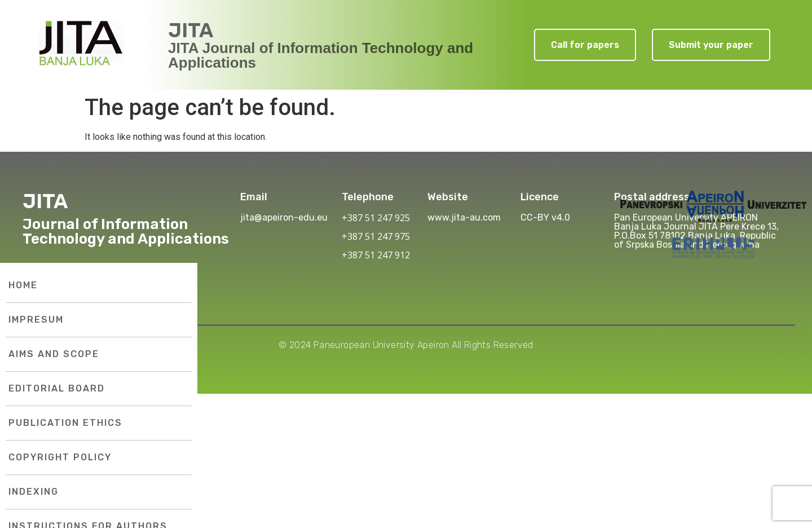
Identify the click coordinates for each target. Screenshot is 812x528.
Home (23, 285)
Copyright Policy (60, 457)
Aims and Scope (54, 354)
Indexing (34, 492)
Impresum (36, 320)
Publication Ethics (65, 423)
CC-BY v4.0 (545, 217)
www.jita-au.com (464, 217)
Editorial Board (57, 388)
